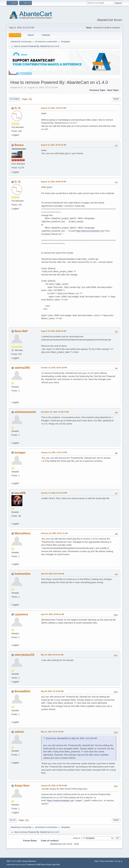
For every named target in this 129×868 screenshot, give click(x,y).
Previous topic (98, 90)
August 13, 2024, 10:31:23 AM (53, 108)
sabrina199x (22, 368)
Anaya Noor (22, 786)
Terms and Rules (107, 861)
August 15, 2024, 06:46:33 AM (53, 182)
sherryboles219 (24, 655)
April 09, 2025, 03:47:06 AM (52, 574)
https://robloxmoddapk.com (61, 801)
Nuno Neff (21, 331)
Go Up (13, 820)
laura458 (20, 493)
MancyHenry (23, 533)
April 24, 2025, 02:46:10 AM (52, 614)
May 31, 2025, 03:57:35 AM (52, 732)
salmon (19, 732)
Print (116, 99)
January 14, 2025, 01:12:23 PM (54, 493)
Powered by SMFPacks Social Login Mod (43, 864)
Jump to (77, 838)
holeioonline (23, 574)
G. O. (18, 108)
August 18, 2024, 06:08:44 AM (53, 331)
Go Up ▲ (119, 861)
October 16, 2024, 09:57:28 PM (54, 368)
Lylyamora (21, 614)
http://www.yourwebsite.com (90, 231)
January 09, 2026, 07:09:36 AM (54, 785)
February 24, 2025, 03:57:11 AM (54, 533)
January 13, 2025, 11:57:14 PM (54, 452)
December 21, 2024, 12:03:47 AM (55, 412)
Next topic (113, 90)
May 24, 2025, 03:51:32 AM (52, 655)
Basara (19, 145)
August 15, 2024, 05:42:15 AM (53, 145)
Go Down (14, 99)
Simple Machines (29, 861)
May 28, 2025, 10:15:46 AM (52, 691)
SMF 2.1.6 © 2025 (14, 861)
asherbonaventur (26, 412)
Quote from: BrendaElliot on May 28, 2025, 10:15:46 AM (71, 738)
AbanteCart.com (58, 844)
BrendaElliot (23, 691)
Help (96, 861)
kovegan (20, 453)
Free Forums (20, 865)
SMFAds (9, 865)
